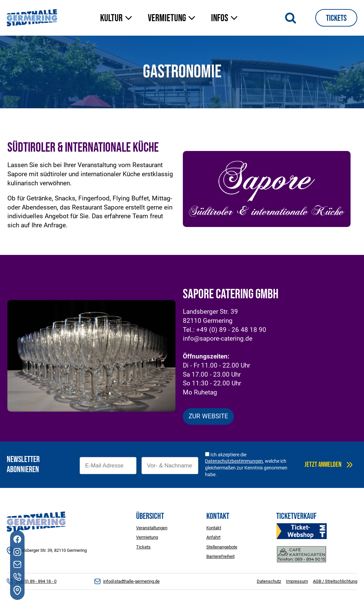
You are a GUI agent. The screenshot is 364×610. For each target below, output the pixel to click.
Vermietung (147, 537)
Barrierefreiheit (220, 556)
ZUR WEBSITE (208, 416)
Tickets (336, 18)
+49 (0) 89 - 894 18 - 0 (36, 581)
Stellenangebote (222, 547)
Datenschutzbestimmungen (234, 461)
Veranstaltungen (152, 528)
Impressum (297, 581)
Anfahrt (213, 537)
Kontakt (214, 528)
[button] (117, 19)
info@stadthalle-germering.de (131, 581)
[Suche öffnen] (291, 18)
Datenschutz (269, 581)
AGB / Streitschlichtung (335, 581)
